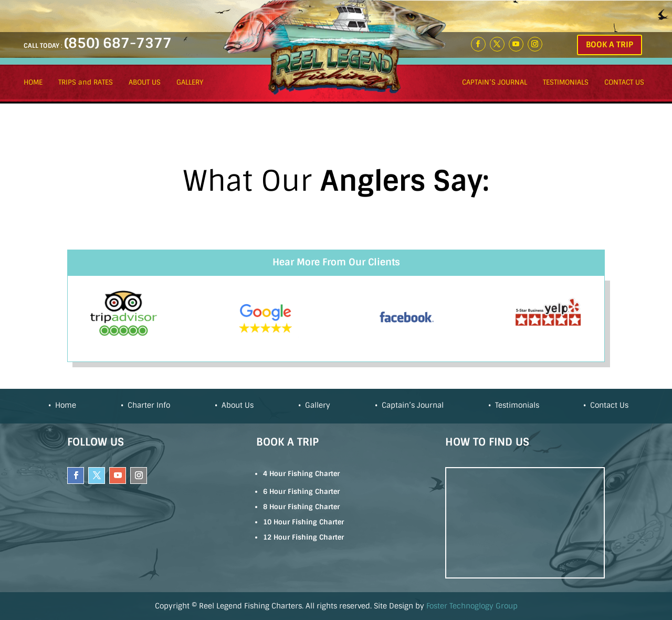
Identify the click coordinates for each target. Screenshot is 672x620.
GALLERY (190, 83)
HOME (33, 83)
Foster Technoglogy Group (472, 606)
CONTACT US (624, 83)
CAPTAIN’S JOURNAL (495, 83)
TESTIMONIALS (566, 83)
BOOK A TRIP (610, 45)
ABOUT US (145, 83)
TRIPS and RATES (86, 83)
